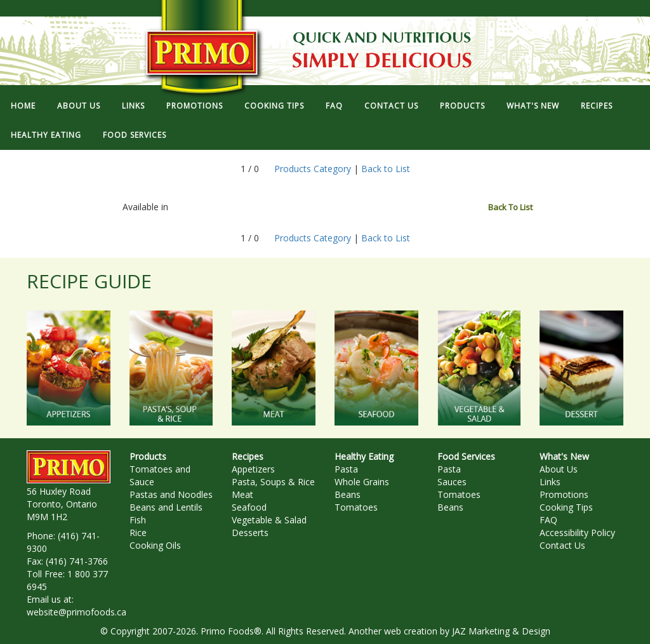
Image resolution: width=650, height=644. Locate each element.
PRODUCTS (462, 106)
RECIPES (597, 106)
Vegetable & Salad (269, 520)
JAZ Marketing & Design (501, 631)
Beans (348, 494)
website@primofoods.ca (76, 612)
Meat (242, 494)
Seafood (249, 507)
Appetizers (253, 469)
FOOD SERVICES (135, 135)
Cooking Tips (566, 507)
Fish (138, 520)
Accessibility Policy (577, 533)
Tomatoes (356, 507)
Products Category (313, 169)
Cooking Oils (155, 545)
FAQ (334, 106)
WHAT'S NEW (533, 106)
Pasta (346, 469)
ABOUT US (79, 106)
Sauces (452, 482)
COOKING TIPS (274, 106)
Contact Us (562, 545)
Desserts (250, 533)
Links (550, 482)
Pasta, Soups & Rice (273, 482)
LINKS (133, 106)
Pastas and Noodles (171, 494)
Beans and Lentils (166, 507)
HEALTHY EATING (46, 135)
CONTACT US (391, 106)
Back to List (386, 169)
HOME (23, 106)
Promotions (564, 494)
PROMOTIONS (195, 106)
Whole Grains (362, 482)
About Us (559, 469)
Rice (138, 533)
